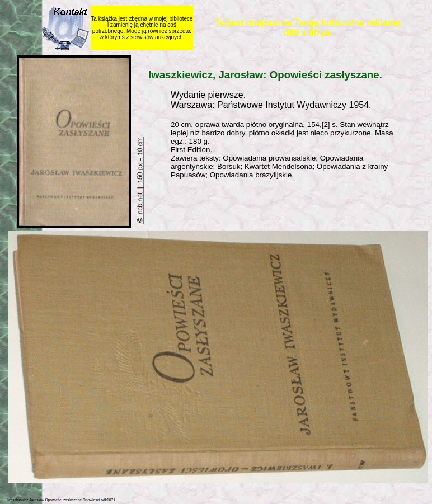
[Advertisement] (289, 206)
